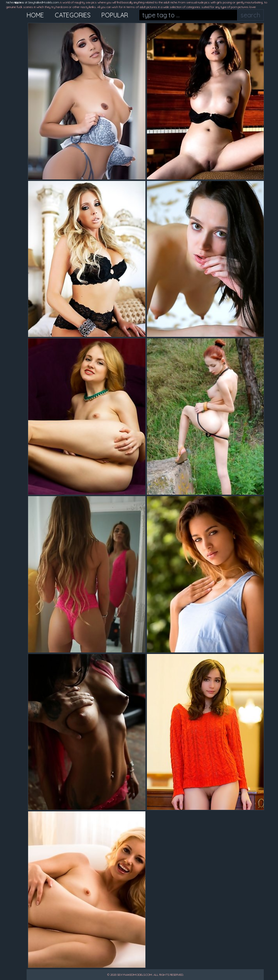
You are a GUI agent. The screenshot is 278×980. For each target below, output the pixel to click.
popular (115, 15)
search (250, 15)
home (35, 15)
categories (73, 15)
